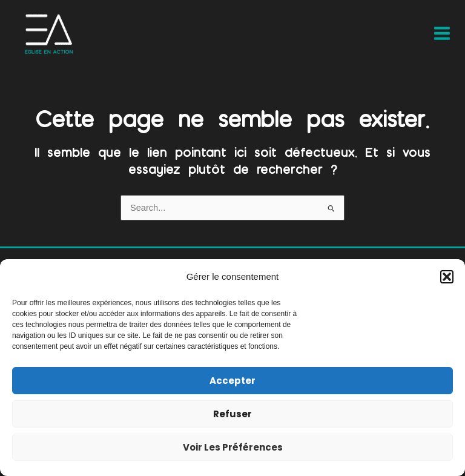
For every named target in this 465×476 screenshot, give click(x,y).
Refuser (232, 414)
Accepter (232, 381)
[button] (447, 277)
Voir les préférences (233, 447)
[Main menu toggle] (442, 33)
